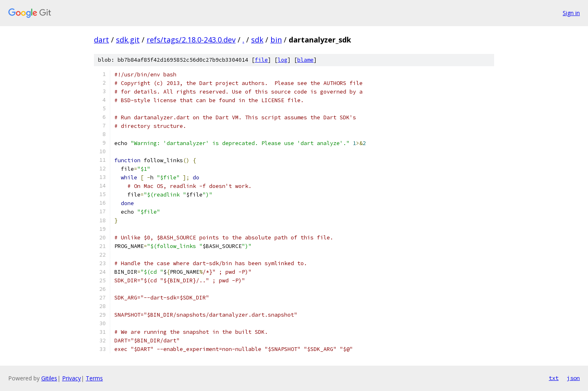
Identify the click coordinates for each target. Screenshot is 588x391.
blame (305, 60)
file (261, 60)
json (573, 378)
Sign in (571, 13)
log (283, 60)
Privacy (71, 378)
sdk (257, 40)
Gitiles (49, 378)
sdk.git (128, 40)
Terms (94, 378)
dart (101, 40)
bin (276, 40)
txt (554, 378)
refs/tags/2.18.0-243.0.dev (191, 40)
